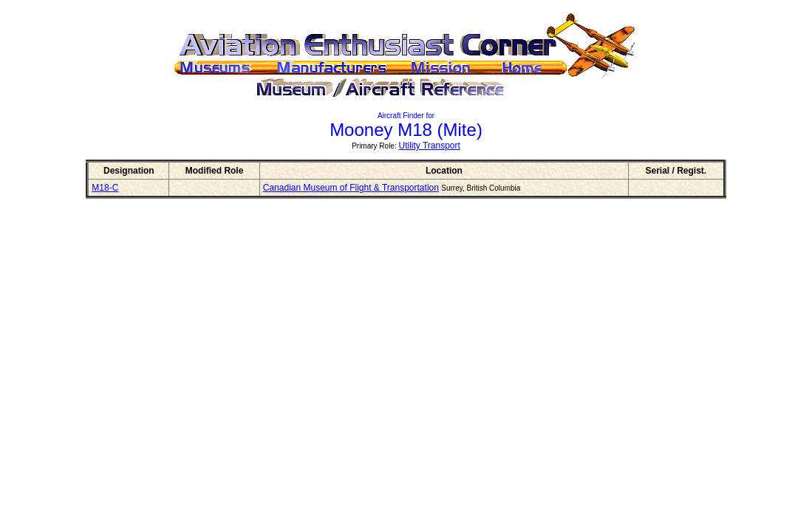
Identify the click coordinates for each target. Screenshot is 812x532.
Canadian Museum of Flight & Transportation (351, 188)
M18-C (105, 188)
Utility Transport (430, 146)
